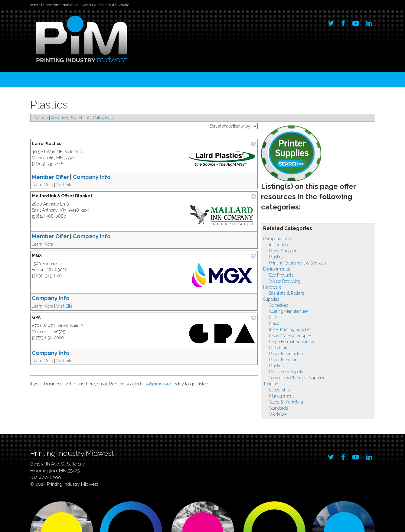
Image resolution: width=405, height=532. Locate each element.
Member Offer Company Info (71, 177)
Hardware (272, 287)
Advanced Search (67, 118)
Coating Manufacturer (289, 311)
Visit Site (64, 185)
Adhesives (279, 305)
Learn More (42, 185)
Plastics (276, 257)
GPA (36, 317)
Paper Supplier (283, 251)
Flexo (274, 323)
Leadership (279, 390)
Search (41, 118)
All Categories (100, 118)
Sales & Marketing (286, 402)
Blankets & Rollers (287, 293)
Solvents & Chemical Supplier (297, 378)
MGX (37, 255)
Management (281, 396)
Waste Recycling (285, 281)
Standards (279, 408)
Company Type (278, 239)
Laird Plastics (47, 144)
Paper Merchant (284, 360)
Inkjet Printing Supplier (290, 329)
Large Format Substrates (292, 342)
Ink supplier (280, 245)
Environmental (277, 269)
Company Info (51, 298)
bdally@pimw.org (153, 384)
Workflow (278, 414)
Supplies (271, 299)
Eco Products (281, 275)
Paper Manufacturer (287, 354)
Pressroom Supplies (288, 372)
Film (273, 317)
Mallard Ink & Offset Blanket (62, 196)
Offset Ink (278, 348)
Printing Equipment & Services (297, 263)
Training (271, 384)
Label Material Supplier (291, 336)
